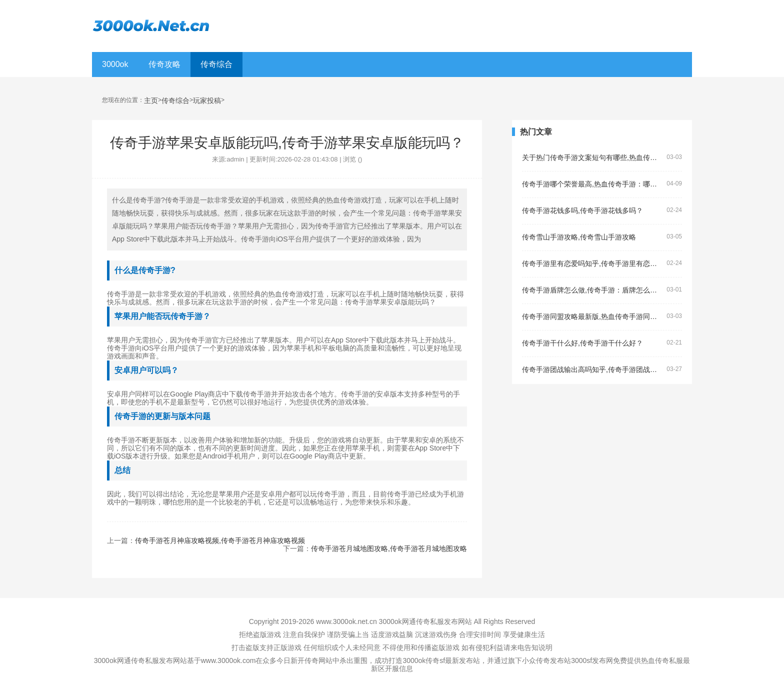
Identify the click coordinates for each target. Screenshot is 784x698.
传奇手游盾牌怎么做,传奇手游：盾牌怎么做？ (592, 290)
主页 (151, 101)
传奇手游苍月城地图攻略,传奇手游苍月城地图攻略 (389, 548)
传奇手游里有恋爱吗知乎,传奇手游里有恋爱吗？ (592, 264)
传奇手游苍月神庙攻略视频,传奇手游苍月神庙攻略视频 (220, 540)
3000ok (115, 64)
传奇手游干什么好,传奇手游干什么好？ (582, 343)
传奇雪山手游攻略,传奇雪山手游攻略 (579, 237)
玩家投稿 (207, 101)
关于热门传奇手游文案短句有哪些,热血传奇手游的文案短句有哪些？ (592, 158)
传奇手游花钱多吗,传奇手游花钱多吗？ (582, 211)
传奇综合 (216, 64)
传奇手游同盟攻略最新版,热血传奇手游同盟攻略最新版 (592, 317)
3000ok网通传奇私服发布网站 (425, 621)
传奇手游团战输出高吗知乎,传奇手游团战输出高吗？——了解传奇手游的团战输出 (592, 370)
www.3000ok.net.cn (346, 621)
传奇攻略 (164, 64)
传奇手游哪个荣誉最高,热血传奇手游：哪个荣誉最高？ (592, 184)
